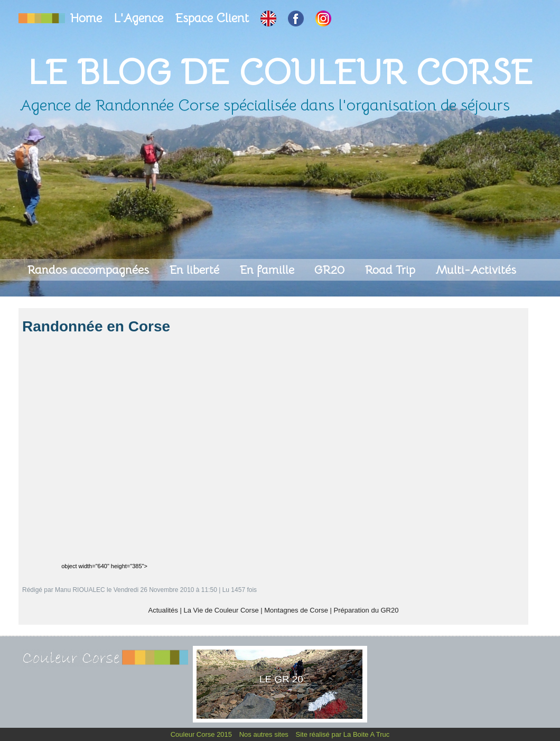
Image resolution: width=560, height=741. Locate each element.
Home (88, 18)
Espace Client (213, 18)
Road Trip (391, 270)
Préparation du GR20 (366, 610)
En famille (268, 270)
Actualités (163, 610)
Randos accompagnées (90, 270)
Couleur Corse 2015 (202, 734)
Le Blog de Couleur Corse (280, 72)
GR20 (331, 270)
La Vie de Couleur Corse (221, 610)
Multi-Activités (476, 270)
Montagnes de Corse (296, 610)
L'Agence (140, 18)
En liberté (196, 270)
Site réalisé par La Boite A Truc (343, 734)
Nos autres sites (265, 734)
